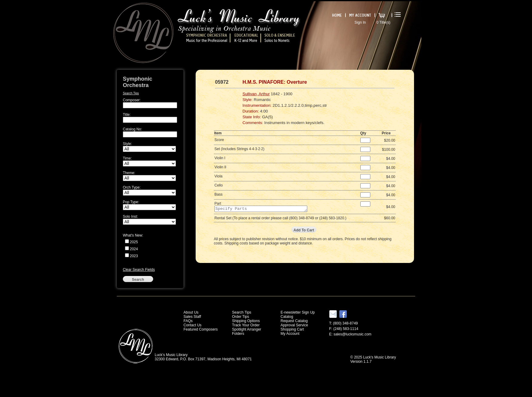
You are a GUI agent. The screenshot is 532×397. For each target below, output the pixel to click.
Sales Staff (192, 317)
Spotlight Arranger (247, 329)
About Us (191, 312)
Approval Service (294, 325)
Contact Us (192, 325)
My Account (290, 334)
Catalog (287, 317)
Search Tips (131, 93)
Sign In (360, 22)
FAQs (188, 321)
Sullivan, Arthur (256, 94)
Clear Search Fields (139, 270)
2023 (134, 256)
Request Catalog (294, 321)
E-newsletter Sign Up (298, 312)
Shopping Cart (292, 329)
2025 (134, 242)
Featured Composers (201, 329)
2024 (134, 249)
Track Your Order (246, 325)
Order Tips (241, 317)
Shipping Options (246, 321)
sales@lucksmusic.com (353, 334)
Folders (238, 334)
